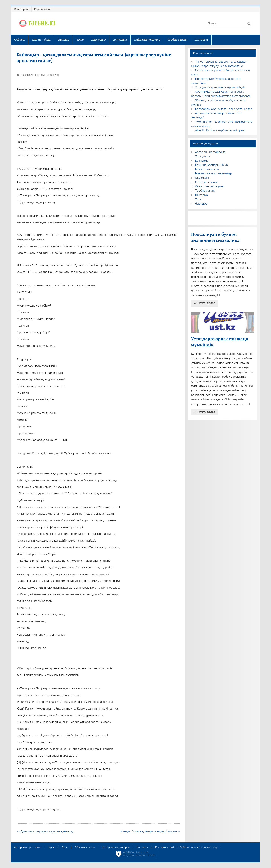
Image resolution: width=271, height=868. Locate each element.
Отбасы (20, 40)
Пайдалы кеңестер (147, 40)
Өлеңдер (201, 204)
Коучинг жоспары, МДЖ (212, 165)
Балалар (63, 40)
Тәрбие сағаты (177, 40)
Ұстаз (80, 40)
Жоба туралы (21, 9)
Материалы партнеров (116, 847)
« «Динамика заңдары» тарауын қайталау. (45, 831)
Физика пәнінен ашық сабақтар (40, 75)
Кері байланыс (43, 9)
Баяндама (202, 161)
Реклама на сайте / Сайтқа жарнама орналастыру (186, 847)
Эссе (199, 199)
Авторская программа (28, 847)
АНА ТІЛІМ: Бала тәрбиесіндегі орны (220, 130)
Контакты (142, 847)
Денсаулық (98, 40)
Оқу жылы (202, 178)
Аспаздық (120, 40)
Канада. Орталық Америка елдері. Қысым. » (150, 831)
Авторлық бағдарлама (210, 152)
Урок (52, 847)
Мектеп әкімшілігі (207, 169)
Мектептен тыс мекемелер (214, 173)
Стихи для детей (206, 182)
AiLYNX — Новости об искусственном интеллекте (139, 854)
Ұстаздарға (203, 156)
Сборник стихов (85, 847)
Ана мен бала (41, 40)
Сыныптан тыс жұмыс (210, 186)
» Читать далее (205, 303)
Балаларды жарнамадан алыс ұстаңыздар (224, 109)
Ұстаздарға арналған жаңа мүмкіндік (220, 87)
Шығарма (201, 40)
